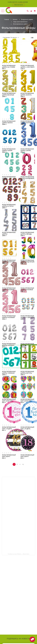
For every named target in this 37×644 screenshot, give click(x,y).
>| (23, 464)
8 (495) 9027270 (13, 2)
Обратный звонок (19, 5)
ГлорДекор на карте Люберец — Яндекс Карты (18, 554)
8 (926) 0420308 (23, 2)
